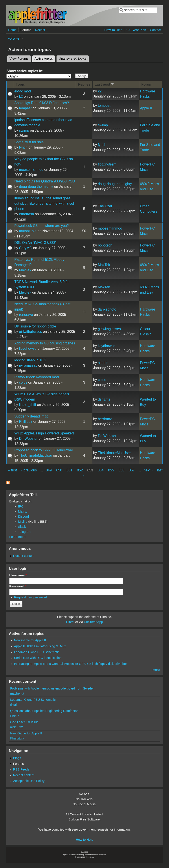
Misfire (23, 522)
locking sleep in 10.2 (30, 360)
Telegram (25, 532)
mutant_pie (28, 231)
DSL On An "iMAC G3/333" (35, 243)
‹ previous (29, 470)
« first (13, 470)
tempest (25, 108)
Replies (84, 84)
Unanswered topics (73, 59)
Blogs (17, 758)
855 (111, 470)
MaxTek (25, 270)
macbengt (17, 693)
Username (18, 575)
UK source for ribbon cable (35, 326)
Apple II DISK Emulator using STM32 (40, 646)
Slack (22, 527)
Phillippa (26, 422)
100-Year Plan (136, 30)
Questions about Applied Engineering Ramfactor (44, 711)
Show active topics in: (25, 71)
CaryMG (26, 248)
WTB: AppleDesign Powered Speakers (44, 433)
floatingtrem (107, 164)
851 (70, 470)
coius (23, 382)
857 (132, 470)
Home (12, 30)
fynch (23, 147)
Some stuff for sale (29, 142)
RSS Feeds (21, 769)
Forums (26, 30)
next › (148, 470)
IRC (21, 506)
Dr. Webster (28, 439)
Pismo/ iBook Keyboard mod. (37, 377)
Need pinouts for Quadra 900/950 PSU (45, 181)
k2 (21, 97)
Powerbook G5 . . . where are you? (41, 226)
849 (49, 470)
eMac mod (23, 91)
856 (121, 470)
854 (101, 470)
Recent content (24, 556)
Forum (147, 84)
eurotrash (27, 214)
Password (18, 586)
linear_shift (28, 405)
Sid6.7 (15, 716)
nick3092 (17, 727)
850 (59, 470)
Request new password (31, 597)
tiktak (14, 705)
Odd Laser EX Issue (24, 722)
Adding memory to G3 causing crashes (45, 343)
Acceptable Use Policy (29, 781)
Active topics (45, 58)
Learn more (17, 537)
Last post (105, 84)
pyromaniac (28, 365)
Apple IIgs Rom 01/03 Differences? (42, 103)
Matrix (22, 511)
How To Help (113, 30)
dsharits (104, 399)
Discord (23, 517)
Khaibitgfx (17, 738)
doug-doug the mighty (36, 187)
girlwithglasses (31, 332)
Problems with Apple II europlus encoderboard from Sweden (52, 688)
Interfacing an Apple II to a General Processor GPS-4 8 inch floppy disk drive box (71, 664)
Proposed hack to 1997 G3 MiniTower (44, 450)
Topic (20, 84)
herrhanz (105, 419)
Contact (155, 30)
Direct (70, 622)
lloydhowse (28, 348)
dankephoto (107, 309)
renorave (26, 315)
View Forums (19, 59)
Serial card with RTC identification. (38, 658)
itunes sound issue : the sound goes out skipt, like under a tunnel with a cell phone (44, 203)
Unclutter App (93, 622)
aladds (103, 363)
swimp (24, 130)
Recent (40, 30)
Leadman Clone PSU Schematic (37, 652)
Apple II (146, 108)
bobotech (105, 245)
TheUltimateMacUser (35, 455)
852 (80, 470)
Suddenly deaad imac (31, 416)
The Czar (105, 206)
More (156, 670)
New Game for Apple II (30, 640)
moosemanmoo (31, 170)
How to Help (84, 840)
